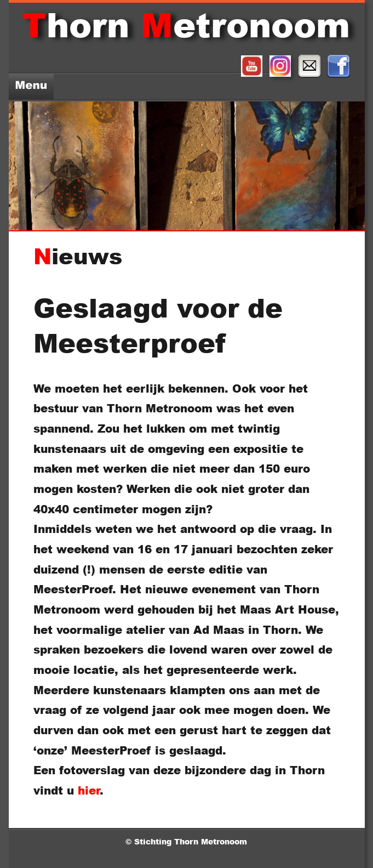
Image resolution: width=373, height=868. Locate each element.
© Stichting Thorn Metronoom (188, 841)
